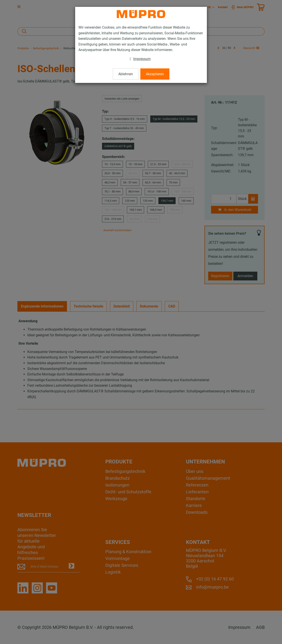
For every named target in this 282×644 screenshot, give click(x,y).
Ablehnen (126, 74)
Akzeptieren (155, 74)
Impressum (142, 59)
